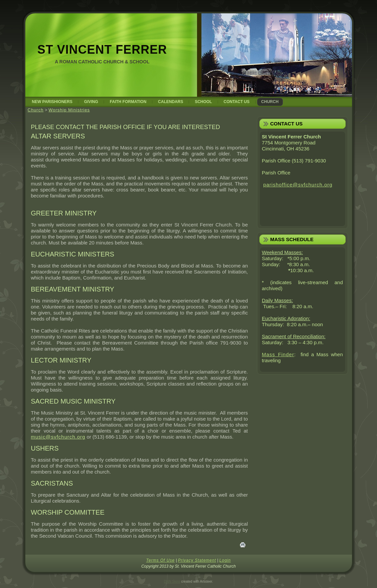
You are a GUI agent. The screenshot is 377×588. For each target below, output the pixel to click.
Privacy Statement (197, 560)
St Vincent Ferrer (102, 50)
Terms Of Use (161, 560)
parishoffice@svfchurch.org (298, 185)
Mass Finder (278, 354)
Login (225, 560)
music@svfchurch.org (58, 437)
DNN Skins (172, 581)
